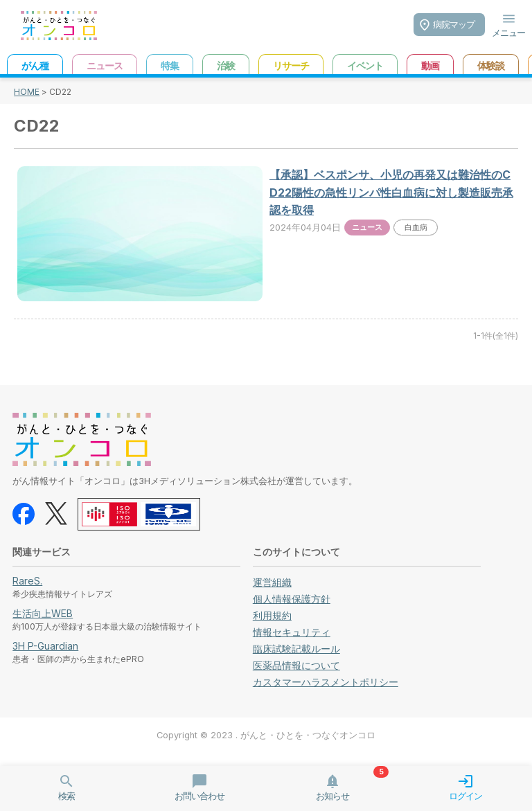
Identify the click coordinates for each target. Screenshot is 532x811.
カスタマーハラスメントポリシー (326, 682)
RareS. (27, 581)
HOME (27, 92)
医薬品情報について (296, 665)
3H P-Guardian (45, 646)
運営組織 (272, 582)
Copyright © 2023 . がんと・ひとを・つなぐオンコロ (266, 735)
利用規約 (272, 615)
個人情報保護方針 (292, 599)
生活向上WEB (43, 613)
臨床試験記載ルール (296, 649)
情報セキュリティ (292, 632)
